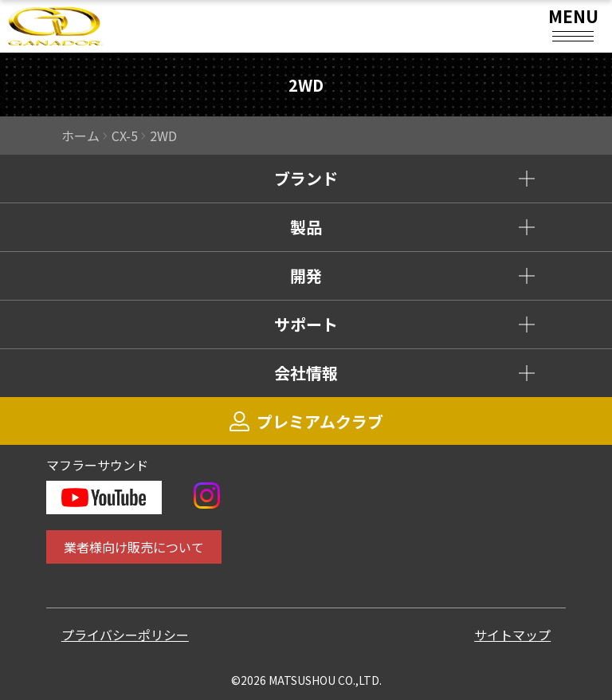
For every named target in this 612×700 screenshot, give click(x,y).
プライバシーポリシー (125, 635)
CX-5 (125, 136)
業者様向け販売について (134, 547)
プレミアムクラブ (306, 421)
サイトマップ (512, 635)
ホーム (80, 136)
